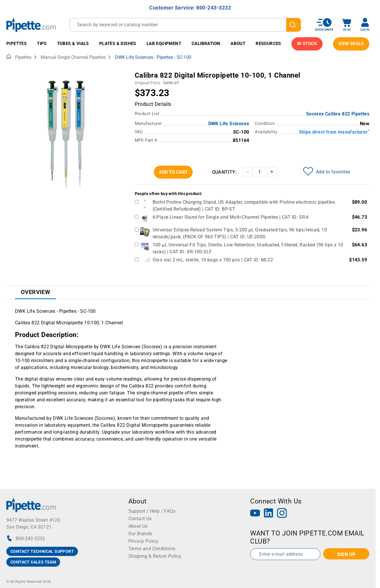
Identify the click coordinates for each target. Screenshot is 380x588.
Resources (268, 44)
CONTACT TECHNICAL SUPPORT (42, 551)
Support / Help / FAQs (152, 511)
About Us (138, 526)
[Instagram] (282, 514)
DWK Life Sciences (229, 124)
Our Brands (140, 534)
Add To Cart (173, 172)
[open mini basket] (347, 25)
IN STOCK (307, 44)
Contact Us (140, 519)
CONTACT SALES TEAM (33, 562)
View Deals (351, 44)
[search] (294, 25)
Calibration (206, 44)
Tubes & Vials (73, 44)
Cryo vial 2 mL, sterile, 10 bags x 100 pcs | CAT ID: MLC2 (213, 260)
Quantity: (224, 172)
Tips (42, 44)
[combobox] (185, 25)
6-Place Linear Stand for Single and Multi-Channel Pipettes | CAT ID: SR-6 (231, 217)
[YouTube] (255, 514)
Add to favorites (327, 171)
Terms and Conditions (152, 549)
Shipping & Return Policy (155, 556)
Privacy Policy (144, 541)
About (238, 44)
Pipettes (16, 44)
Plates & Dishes (118, 44)
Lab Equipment (164, 44)
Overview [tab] (35, 292)
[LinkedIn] (269, 514)
